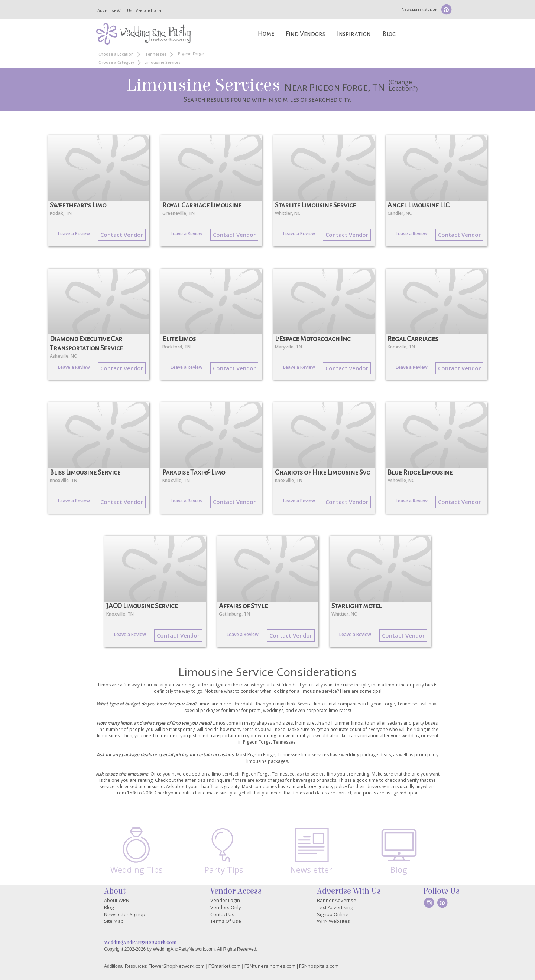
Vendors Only (226, 907)
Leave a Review (74, 234)
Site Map (114, 921)
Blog (389, 34)
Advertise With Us (115, 10)
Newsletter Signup (419, 9)
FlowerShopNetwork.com (177, 966)
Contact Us (222, 914)
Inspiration (354, 34)
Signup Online (333, 914)
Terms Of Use (226, 921)
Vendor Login (148, 10)
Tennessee (156, 54)
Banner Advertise (337, 900)
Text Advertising (335, 907)
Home (266, 34)
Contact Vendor (122, 235)
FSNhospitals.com (319, 966)
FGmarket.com (225, 966)
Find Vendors (305, 34)
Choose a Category (116, 62)
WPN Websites (333, 921)
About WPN (117, 900)
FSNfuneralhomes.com (270, 966)
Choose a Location (116, 54)
